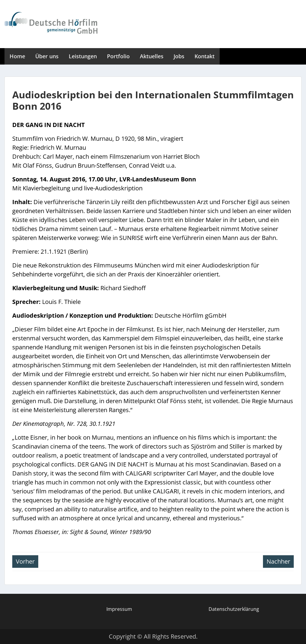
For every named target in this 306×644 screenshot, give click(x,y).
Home (17, 56)
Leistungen (83, 56)
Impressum (119, 609)
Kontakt (205, 56)
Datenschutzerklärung (234, 609)
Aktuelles (152, 56)
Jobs (179, 56)
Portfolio (118, 56)
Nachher (278, 561)
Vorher (25, 561)
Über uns (47, 56)
